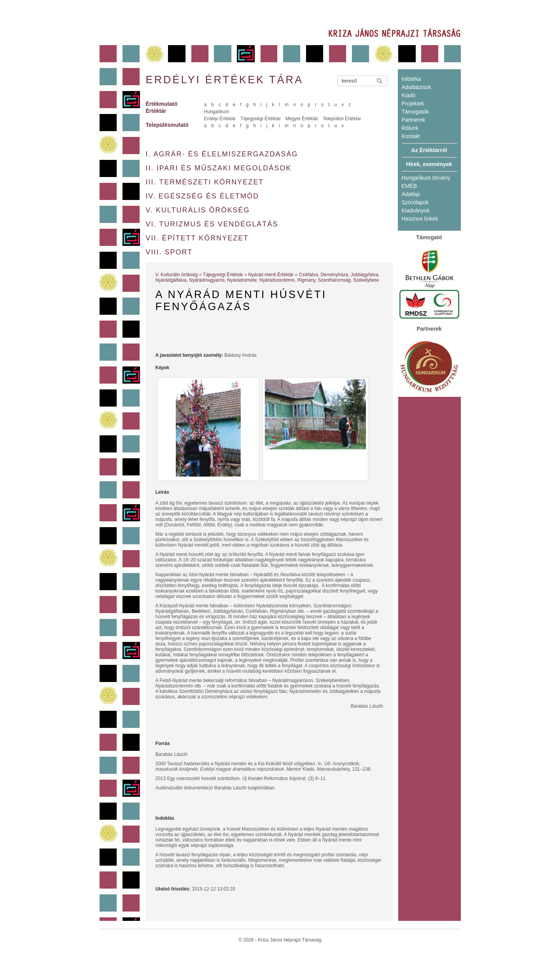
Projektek (413, 103)
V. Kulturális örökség (198, 210)
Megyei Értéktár (302, 119)
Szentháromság (334, 280)
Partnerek (414, 120)
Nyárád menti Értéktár (271, 275)
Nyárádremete (242, 280)
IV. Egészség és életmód (202, 196)
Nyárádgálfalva (171, 280)
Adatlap (411, 194)
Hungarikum (217, 112)
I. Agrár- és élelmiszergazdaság (222, 154)
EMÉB (409, 186)
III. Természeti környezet (205, 182)
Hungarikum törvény (426, 178)
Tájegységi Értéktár (261, 119)
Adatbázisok (416, 87)
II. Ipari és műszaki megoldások (219, 168)
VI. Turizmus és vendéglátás (212, 224)
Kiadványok (416, 210)
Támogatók (415, 112)
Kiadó (409, 95)
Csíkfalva (308, 275)
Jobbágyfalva (365, 275)
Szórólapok (415, 202)
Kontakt (411, 136)
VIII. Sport (169, 252)
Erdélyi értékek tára (225, 80)
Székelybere (366, 280)
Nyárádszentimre (277, 280)
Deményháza (334, 275)
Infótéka (411, 79)
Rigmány (306, 280)
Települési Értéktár (342, 119)
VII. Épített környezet (197, 238)
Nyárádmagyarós (207, 280)
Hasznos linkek (420, 219)
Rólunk (410, 128)
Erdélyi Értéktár (220, 119)
